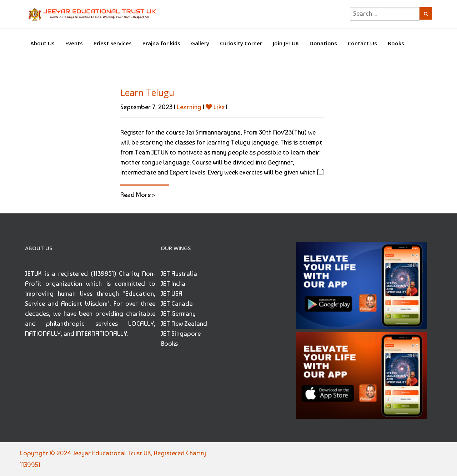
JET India (173, 283)
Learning (189, 107)
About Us (42, 43)
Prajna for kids (161, 43)
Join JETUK (286, 43)
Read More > (138, 195)
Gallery (200, 43)
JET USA (172, 293)
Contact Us (362, 43)
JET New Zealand (184, 323)
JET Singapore (181, 333)
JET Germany (178, 313)
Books (396, 43)
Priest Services (113, 43)
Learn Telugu (147, 92)
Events (74, 43)
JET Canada (177, 303)
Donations (323, 43)
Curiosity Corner (241, 43)
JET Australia (179, 274)
